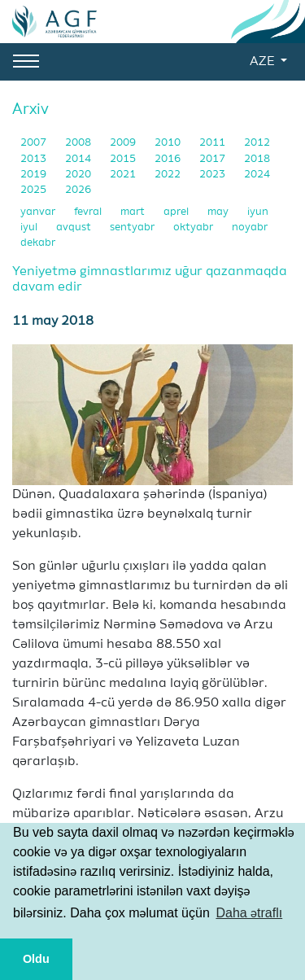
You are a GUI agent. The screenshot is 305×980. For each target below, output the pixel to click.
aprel (177, 212)
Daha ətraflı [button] (249, 913)
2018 (257, 159)
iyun (258, 212)
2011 (213, 143)
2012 (257, 143)
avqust (75, 227)
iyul (30, 227)
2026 (78, 190)
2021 (124, 175)
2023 (213, 175)
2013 (35, 159)
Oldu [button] (36, 959)
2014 (79, 159)
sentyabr (133, 227)
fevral (89, 212)
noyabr (250, 227)
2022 (169, 175)
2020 (79, 175)
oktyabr (194, 227)
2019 (35, 175)
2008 (79, 143)
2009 (124, 143)
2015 (124, 159)
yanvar (39, 212)
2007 (35, 143)
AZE (264, 62)
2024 (257, 175)
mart (134, 212)
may (219, 212)
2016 (169, 159)
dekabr (38, 243)
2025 (35, 190)
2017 (213, 159)
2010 (169, 143)
